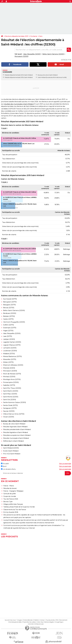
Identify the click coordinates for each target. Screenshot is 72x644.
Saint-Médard (42, 77)
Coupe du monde (10, 496)
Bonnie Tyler (8, 502)
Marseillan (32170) (10, 359)
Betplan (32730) (9, 316)
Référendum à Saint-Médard (13, 441)
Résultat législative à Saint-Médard (15, 432)
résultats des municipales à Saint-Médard (19, 104)
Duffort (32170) (8, 325)
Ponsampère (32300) (11, 382)
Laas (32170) (8, 336)
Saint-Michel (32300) (11, 397)
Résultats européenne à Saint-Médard (17, 435)
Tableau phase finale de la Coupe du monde (19, 507)
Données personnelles (15, 622)
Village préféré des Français (13, 504)
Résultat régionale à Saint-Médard (15, 427)
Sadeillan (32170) (9, 385)
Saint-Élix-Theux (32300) (12, 388)
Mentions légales (49, 622)
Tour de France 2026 (11, 499)
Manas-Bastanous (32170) (12, 356)
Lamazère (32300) (10, 348)
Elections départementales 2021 (17, 36)
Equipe (20, 620)
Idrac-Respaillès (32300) (32, 54)
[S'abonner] (36, 473)
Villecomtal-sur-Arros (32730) (14, 414)
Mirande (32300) (9, 368)
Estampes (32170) (10, 328)
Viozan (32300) (9, 417)
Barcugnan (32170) (10, 302)
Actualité (5, 464)
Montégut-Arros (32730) (12, 379)
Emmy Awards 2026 (11, 512)
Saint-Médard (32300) (11, 448)
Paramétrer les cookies (29, 622)
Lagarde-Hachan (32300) (12, 342)
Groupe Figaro (59, 622)
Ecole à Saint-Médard (11, 451)
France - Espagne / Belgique (13, 491)
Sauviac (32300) (9, 411)
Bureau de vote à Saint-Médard (14, 424)
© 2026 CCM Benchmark (36, 624)
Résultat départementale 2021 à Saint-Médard (19, 75)
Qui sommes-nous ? (11, 620)
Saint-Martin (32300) (11, 391)
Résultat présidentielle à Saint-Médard (17, 429)
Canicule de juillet (10, 494)
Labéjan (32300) (9, 339)
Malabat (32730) (9, 354)
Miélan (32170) (8, 362)
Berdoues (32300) (10, 313)
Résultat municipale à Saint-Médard (16, 438)
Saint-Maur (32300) (10, 394)
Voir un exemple (65, 464)
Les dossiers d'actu (8, 469)
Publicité (36, 620)
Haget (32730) (8, 331)
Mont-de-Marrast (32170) (12, 374)
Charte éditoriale (28, 620)
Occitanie (34, 36)
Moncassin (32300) (21, 56)
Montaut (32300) (9, 377)
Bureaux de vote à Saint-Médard (48, 75)
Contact (42, 620)
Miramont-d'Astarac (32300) (13, 365)
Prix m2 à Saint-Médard (12, 454)
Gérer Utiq (40, 622)
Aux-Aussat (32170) (10, 299)
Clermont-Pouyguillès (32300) (14, 322)
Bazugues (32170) (9, 305)
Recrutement (63, 620)
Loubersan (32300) (10, 351)
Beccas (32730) (9, 308)
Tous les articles (50, 620)
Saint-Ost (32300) (9, 400)
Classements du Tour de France (15, 510)
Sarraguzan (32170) (10, 408)
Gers (41, 36)
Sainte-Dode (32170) (10, 405)
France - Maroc (9, 486)
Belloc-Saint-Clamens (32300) (53, 54)
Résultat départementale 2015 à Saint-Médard (19, 77)
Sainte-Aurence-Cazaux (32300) (14, 402)
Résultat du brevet (10, 488)
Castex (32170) (8, 319)
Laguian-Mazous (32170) (12, 345)
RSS (57, 620)
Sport (4, 466)
